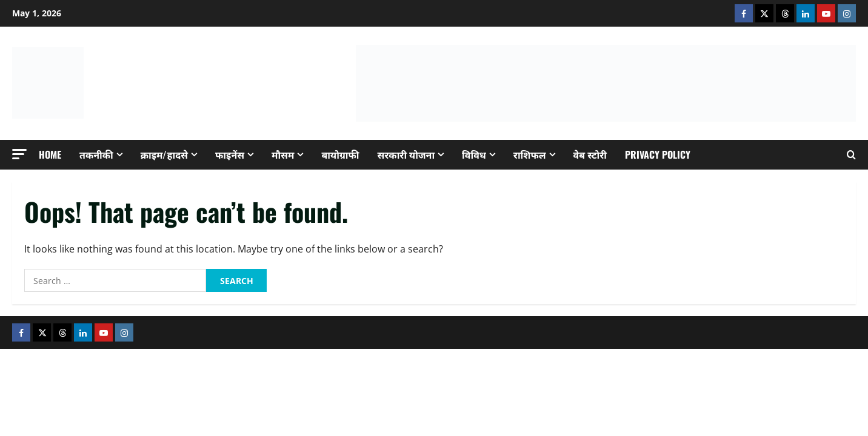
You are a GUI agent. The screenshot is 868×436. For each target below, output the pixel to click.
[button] (19, 154)
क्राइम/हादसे (164, 154)
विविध (474, 154)
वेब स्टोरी (590, 154)
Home (50, 154)
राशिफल (530, 154)
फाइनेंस (230, 154)
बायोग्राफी (340, 154)
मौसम (283, 154)
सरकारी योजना (406, 154)
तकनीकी (96, 154)
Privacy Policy (658, 154)
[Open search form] (851, 155)
